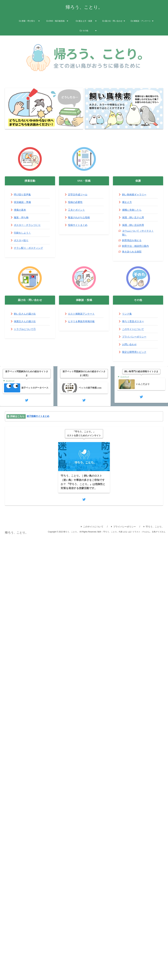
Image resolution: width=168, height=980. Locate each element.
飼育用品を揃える (132, 240)
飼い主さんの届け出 (26, 314)
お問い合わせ (130, 344)
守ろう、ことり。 (154, 528)
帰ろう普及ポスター (134, 321)
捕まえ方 (127, 202)
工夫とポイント (77, 210)
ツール (85, 194)
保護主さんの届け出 (26, 321)
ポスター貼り (22, 240)
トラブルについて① (26, 329)
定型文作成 (74, 194)
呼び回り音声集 (23, 194)
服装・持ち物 (22, 217)
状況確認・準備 (23, 202)
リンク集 (127, 314)
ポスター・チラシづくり (28, 225)
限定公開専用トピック (135, 352)
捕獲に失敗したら (132, 210)
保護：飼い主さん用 (134, 217)
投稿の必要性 (76, 202)
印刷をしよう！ (23, 233)
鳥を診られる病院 (132, 252)
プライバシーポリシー (135, 337)
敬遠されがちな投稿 (80, 217)
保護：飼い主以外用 (134, 225)
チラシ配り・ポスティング (29, 248)
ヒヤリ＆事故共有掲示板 (82, 321)
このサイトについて (134, 329)
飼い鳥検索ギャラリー (135, 194)
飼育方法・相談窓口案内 (136, 246)
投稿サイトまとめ (78, 225)
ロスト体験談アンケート (82, 314)
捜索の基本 (20, 210)
